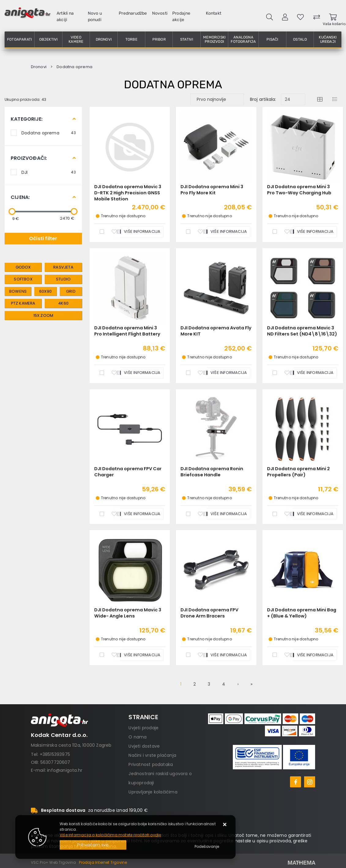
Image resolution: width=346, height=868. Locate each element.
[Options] (207, 847)
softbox (23, 279)
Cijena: (20, 197)
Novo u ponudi (95, 16)
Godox (23, 267)
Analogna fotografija (243, 39)
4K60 (63, 303)
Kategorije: (27, 119)
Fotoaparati (19, 39)
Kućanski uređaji (328, 39)
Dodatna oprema (49, 133)
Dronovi (104, 39)
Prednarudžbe (133, 13)
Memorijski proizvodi (214, 39)
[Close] (93, 845)
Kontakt (214, 13)
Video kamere (76, 39)
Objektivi (48, 39)
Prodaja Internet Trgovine (103, 862)
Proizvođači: (29, 158)
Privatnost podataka (151, 764)
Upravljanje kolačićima (153, 792)
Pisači (272, 39)
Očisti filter (43, 238)
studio (63, 279)
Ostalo (300, 39)
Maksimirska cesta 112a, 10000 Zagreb (71, 745)
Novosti (160, 13)
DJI (49, 172)
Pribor (159, 39)
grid (71, 291)
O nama (138, 737)
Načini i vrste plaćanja (152, 755)
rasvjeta (63, 267)
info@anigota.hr (65, 770)
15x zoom (43, 315)
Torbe (131, 39)
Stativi (187, 39)
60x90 (45, 291)
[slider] (12, 211)
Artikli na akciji (65, 16)
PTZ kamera (23, 303)
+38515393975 (55, 754)
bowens (18, 291)
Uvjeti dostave (144, 746)
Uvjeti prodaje (143, 728)
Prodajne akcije (181, 16)
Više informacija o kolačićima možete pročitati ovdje (110, 835)
